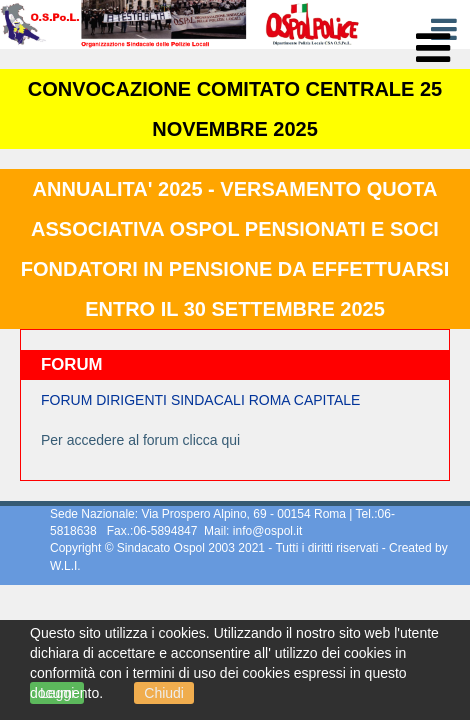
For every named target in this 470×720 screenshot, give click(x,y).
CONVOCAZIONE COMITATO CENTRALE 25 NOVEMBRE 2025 (235, 109)
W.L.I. (65, 566)
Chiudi (164, 693)
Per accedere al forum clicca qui (140, 440)
